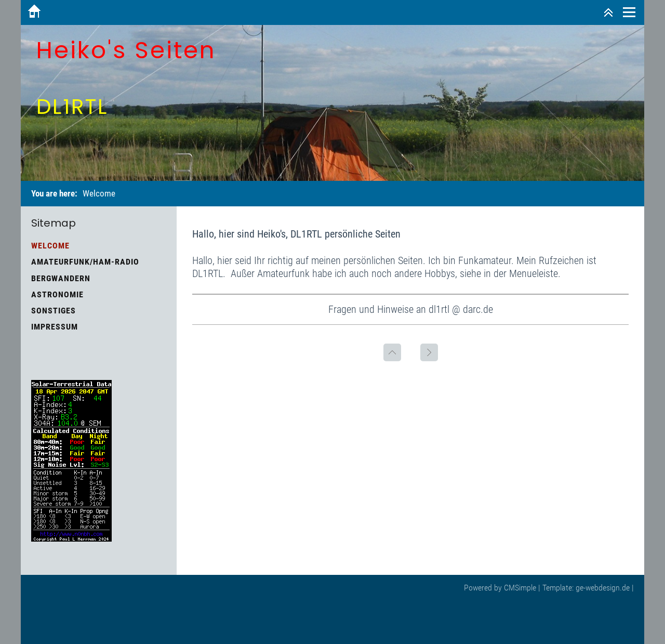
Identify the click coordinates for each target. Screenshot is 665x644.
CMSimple (520, 588)
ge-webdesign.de (603, 588)
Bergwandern (61, 278)
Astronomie (57, 294)
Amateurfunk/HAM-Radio (85, 262)
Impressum (55, 327)
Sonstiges (54, 311)
